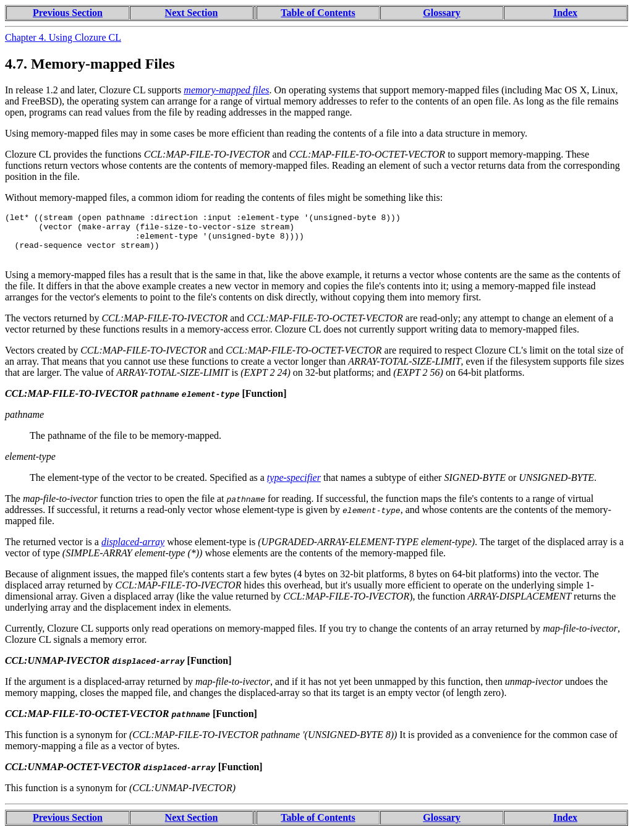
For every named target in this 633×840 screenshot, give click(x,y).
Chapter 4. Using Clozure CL (63, 37)
